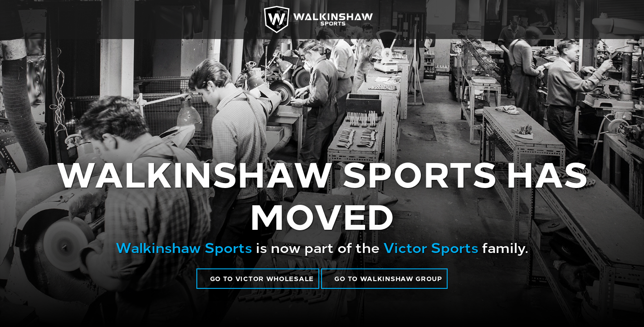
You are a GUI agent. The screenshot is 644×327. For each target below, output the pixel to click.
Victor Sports (431, 247)
